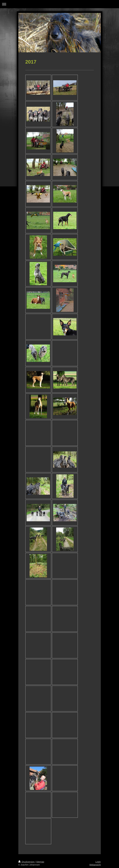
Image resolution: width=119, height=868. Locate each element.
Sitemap (40, 862)
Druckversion (27, 862)
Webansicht (95, 865)
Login (98, 862)
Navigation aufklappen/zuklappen (59, 4)
